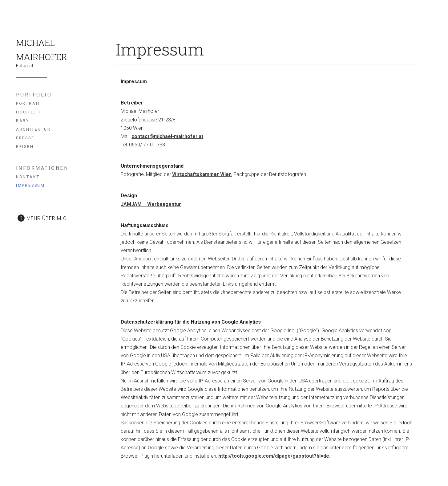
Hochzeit (29, 112)
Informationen (42, 168)
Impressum (30, 185)
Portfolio (34, 95)
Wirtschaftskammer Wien (202, 174)
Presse (25, 138)
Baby (23, 121)
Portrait (28, 103)
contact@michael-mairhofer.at (167, 136)
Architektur (33, 129)
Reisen (25, 147)
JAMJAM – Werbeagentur (151, 204)
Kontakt (28, 177)
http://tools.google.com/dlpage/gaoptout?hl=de (274, 456)
